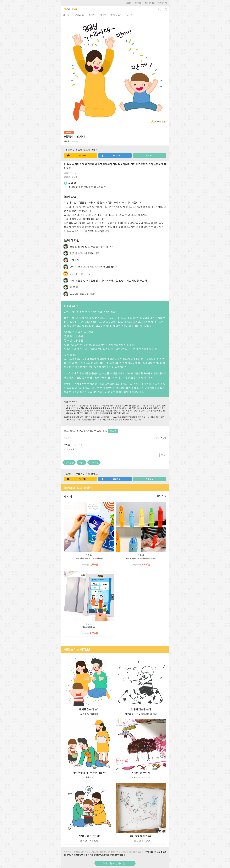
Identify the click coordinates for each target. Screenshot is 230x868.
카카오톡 (76, 155)
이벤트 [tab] (103, 15)
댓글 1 (66, 141)
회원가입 (138, 3)
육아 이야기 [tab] (116, 15)
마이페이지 (162, 3)
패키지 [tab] (66, 15)
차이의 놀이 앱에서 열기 (115, 863)
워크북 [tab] (92, 15)
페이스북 (111, 155)
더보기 (161, 496)
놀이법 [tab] (129, 15)
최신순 (163, 438)
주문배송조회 (150, 3)
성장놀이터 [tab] (79, 15)
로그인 (129, 3)
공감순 (157, 438)
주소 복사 (150, 155)
